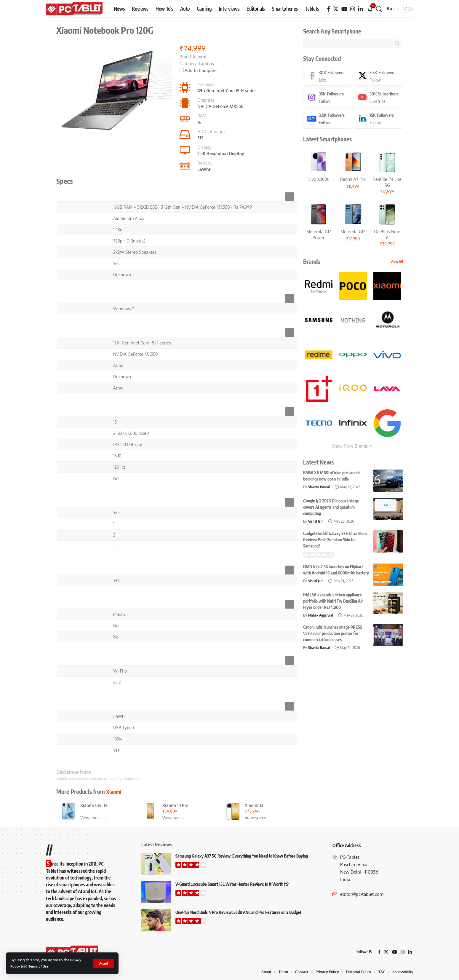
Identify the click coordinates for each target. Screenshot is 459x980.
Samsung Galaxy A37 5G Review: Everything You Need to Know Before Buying (242, 856)
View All (397, 263)
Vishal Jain (316, 522)
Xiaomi (115, 791)
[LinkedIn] (360, 9)
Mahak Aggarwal (322, 616)
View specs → (94, 818)
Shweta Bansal (320, 488)
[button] (103, 963)
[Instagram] (353, 9)
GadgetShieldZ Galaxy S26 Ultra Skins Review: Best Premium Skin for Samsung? (335, 541)
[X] (336, 9)
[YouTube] (344, 9)
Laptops (206, 64)
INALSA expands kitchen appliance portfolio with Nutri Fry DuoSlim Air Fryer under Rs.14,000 (333, 602)
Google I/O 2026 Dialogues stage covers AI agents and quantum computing (331, 508)
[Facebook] (328, 9)
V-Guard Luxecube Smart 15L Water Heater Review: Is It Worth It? (232, 884)
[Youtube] (378, 98)
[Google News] (328, 120)
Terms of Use (41, 966)
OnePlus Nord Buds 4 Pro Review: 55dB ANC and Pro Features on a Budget (238, 912)
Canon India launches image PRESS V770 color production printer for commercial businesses (333, 635)
